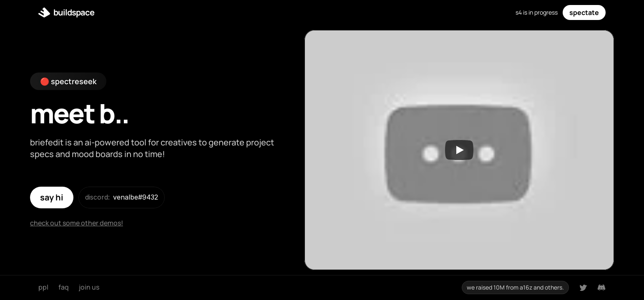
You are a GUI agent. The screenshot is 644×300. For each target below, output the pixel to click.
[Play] (459, 150)
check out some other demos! (77, 223)
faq (64, 287)
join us (89, 287)
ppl (43, 287)
